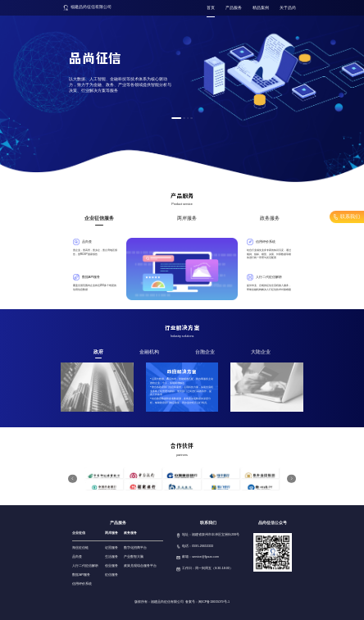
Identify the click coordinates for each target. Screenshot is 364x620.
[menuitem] (228, 9)
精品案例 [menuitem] (255, 8)
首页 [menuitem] (205, 8)
